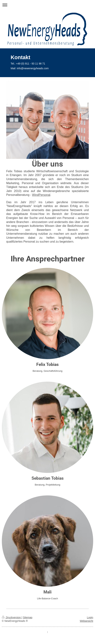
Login (90, 617)
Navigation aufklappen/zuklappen (47, 5)
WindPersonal (41, 195)
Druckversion (12, 617)
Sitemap (28, 617)
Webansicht (86, 621)
